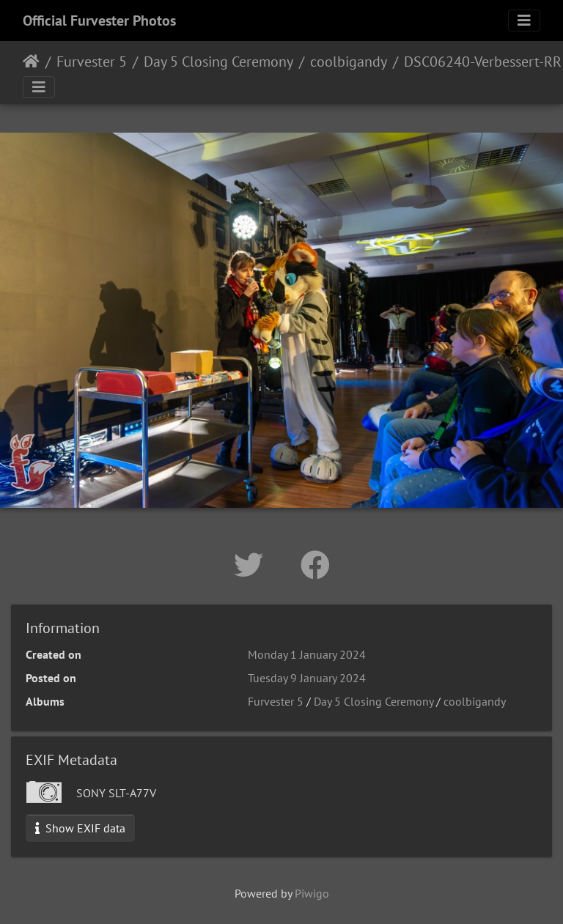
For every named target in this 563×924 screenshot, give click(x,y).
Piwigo (312, 893)
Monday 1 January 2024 (307, 654)
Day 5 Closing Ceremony (218, 62)
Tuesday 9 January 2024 (307, 678)
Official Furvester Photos (99, 21)
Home (31, 62)
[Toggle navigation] (524, 21)
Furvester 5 (92, 62)
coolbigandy (349, 62)
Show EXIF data (80, 828)
